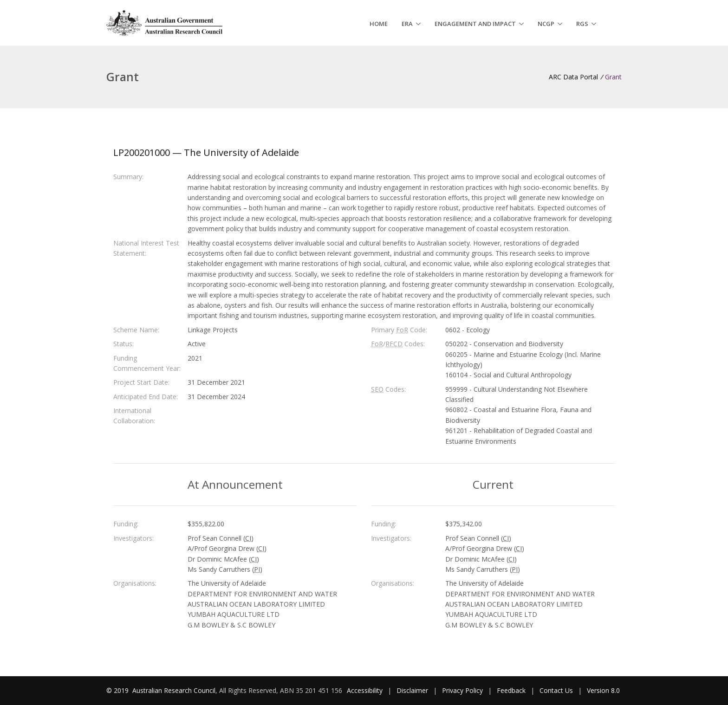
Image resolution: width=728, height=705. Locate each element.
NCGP (546, 24)
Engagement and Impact (475, 24)
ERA (407, 24)
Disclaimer (412, 690)
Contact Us (556, 690)
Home (379, 24)
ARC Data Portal (573, 77)
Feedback (511, 690)
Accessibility (365, 690)
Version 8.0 (603, 690)
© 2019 (118, 690)
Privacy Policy (462, 690)
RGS (582, 24)
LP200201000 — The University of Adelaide (206, 152)
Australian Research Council (174, 690)
